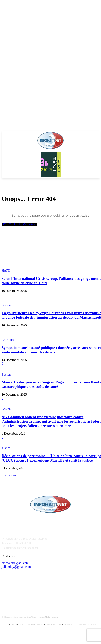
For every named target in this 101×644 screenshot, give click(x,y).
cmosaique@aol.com (15, 563)
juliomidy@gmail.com (16, 567)
